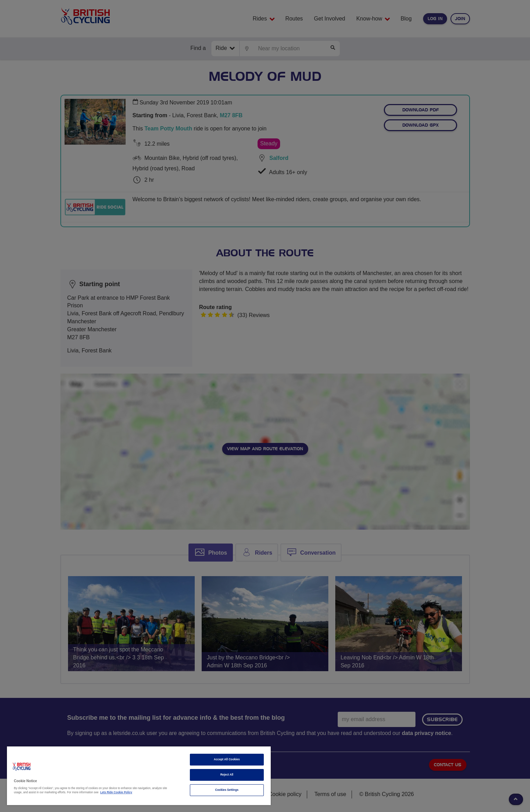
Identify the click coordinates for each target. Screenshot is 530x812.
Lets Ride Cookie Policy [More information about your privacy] (116, 792)
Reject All (227, 775)
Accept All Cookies (227, 759)
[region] (139, 776)
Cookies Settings (227, 790)
